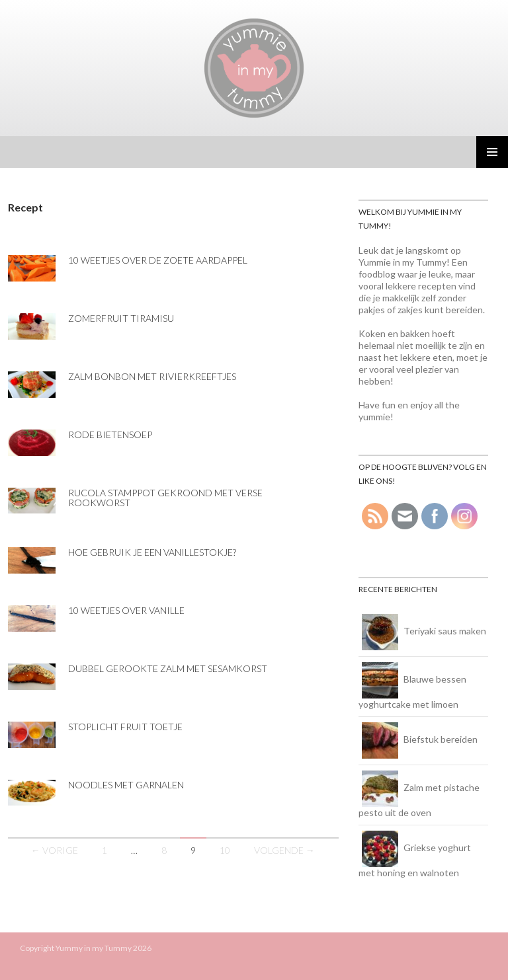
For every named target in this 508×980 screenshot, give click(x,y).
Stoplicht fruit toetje (125, 727)
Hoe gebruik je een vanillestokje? (152, 552)
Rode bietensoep (110, 434)
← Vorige (55, 850)
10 (225, 850)
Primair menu (492, 152)
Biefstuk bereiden (441, 739)
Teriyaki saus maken (445, 631)
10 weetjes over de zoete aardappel (158, 260)
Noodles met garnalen (126, 785)
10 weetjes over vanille (126, 610)
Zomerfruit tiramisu (121, 318)
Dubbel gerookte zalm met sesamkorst (168, 668)
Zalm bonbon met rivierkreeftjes (152, 376)
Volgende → (284, 850)
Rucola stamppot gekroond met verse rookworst (165, 498)
